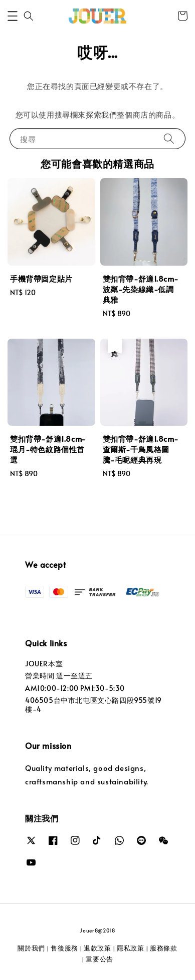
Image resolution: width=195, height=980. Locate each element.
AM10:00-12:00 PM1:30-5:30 (75, 688)
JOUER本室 (44, 664)
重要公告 (100, 959)
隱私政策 (131, 948)
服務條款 (164, 948)
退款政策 (97, 948)
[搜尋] (169, 138)
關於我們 (31, 948)
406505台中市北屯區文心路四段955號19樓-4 (93, 705)
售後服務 (64, 948)
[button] (13, 16)
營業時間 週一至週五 (59, 676)
